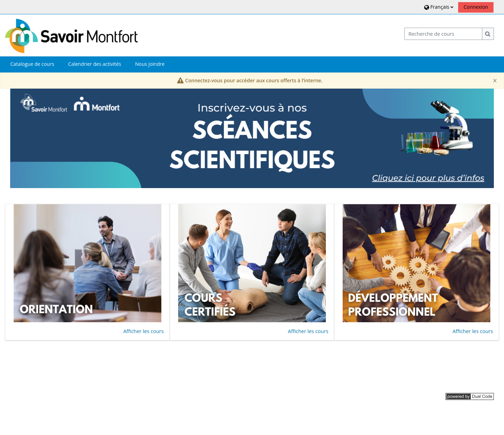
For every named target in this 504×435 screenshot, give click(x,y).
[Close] (495, 81)
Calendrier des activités (95, 64)
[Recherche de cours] (443, 34)
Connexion (476, 7)
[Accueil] (71, 35)
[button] (438, 7)
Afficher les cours (143, 331)
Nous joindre (150, 64)
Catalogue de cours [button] (32, 64)
